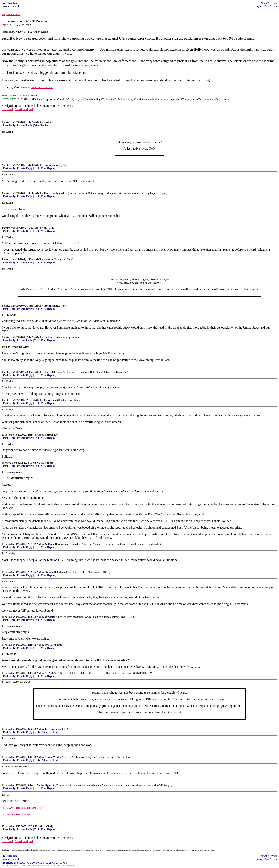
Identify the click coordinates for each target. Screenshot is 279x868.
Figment (49, 785)
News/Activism (269, 3)
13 (3, 572)
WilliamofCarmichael (57, 544)
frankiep (48, 337)
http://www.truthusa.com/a (18, 814)
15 (3, 645)
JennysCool (50, 400)
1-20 (10, 109)
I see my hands (52, 165)
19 (3, 785)
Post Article (271, 6)
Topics (259, 6)
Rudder (49, 463)
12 (3, 544)
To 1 (37, 168)
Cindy (50, 826)
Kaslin (47, 122)
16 (3, 673)
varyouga (50, 617)
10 (3, 435)
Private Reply (25, 125)
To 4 (37, 340)
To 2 (37, 547)
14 (3, 617)
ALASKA (50, 673)
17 (3, 729)
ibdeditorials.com (42, 87)
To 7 (37, 575)
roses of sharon (53, 645)
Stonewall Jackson (55, 572)
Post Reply (9, 125)
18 (3, 757)
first (4, 109)
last (31, 109)
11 (3, 463)
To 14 (37, 760)
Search (16, 6)
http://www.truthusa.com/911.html (23, 808)
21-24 (18, 109)
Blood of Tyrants (53, 372)
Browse (6, 6)
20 (3, 826)
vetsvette (49, 259)
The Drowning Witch (55, 193)
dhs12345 (49, 228)
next (25, 109)
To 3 (37, 375)
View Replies (42, 125)
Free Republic (9, 3)
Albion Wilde (52, 757)
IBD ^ (5, 25)
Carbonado (51, 435)
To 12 (37, 732)
